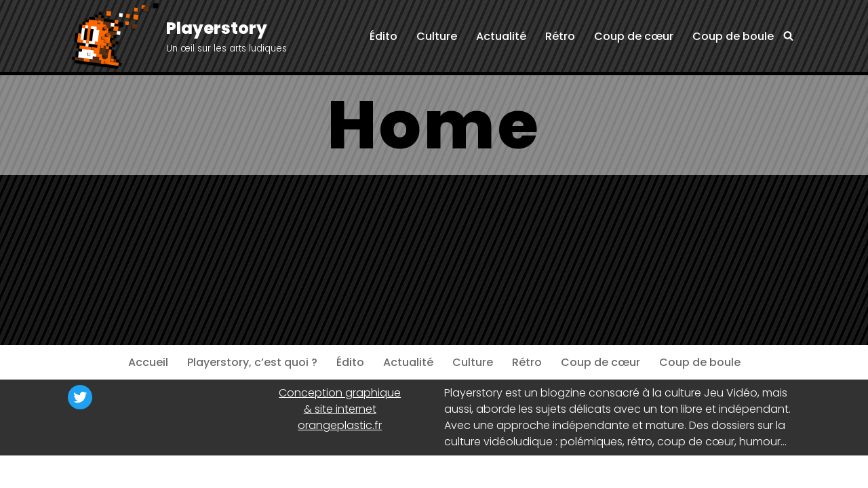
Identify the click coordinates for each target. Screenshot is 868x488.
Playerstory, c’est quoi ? (252, 362)
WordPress (200, 471)
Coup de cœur (634, 36)
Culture (437, 36)
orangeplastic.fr (340, 425)
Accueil (148, 362)
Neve (81, 471)
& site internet (340, 409)
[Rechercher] (788, 36)
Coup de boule (733, 36)
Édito (383, 36)
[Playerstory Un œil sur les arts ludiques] (177, 37)
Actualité (501, 36)
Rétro (560, 36)
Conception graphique (340, 393)
